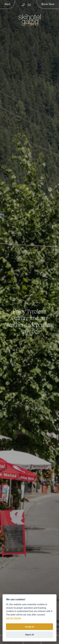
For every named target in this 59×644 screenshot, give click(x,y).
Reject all (29, 635)
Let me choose (13, 618)
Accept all (29, 627)
